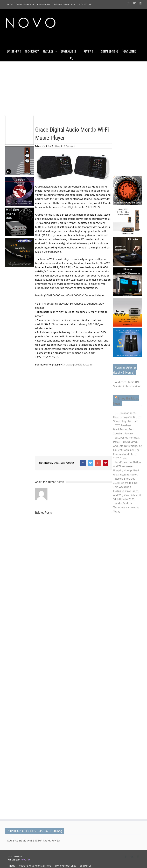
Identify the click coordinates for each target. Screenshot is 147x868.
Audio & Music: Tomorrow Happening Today (126, 507)
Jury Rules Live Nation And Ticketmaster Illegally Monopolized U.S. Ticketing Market (127, 468)
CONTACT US (86, 866)
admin (61, 482)
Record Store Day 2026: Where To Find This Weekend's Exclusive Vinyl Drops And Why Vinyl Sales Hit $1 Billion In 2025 (127, 489)
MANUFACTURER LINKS (66, 866)
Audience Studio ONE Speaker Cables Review (127, 384)
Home (58, 146)
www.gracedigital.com (79, 364)
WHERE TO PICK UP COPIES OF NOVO (35, 866)
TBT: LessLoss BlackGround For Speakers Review (123, 429)
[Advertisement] (67, 39)
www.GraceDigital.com (68, 207)
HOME (12, 866)
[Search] (71, 58)
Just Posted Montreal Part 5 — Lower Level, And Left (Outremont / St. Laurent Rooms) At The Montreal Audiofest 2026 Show (128, 448)
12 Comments (69, 146)
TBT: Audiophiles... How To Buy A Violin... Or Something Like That (127, 417)
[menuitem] (10, 4)
